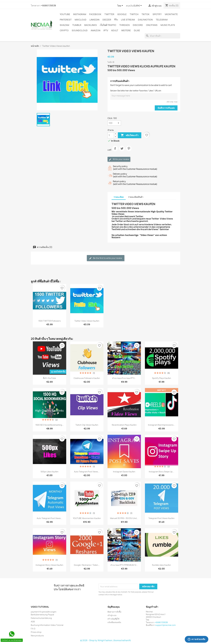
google (122, 14)
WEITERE (126, 30)
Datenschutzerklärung (41, 618)
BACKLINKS (91, 25)
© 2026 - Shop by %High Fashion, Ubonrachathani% (105, 640)
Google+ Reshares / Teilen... (87, 565)
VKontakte (171, 14)
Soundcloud (80, 30)
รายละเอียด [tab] (119, 197)
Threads (125, 25)
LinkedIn (94, 20)
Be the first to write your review (106, 258)
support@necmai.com (165, 625)
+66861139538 (48, 6)
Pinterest (66, 20)
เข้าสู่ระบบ (112, 615)
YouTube (65, 14)
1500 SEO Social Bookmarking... (50, 425)
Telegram (162, 20)
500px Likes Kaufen (50, 472)
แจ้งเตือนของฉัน (114, 622)
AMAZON (96, 30)
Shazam (64, 25)
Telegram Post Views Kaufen (161, 518)
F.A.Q (33, 629)
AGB (33, 622)
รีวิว (116, 20)
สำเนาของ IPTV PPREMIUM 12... (124, 565)
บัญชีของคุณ (114, 607)
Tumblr (77, 25)
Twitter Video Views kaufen (87, 321)
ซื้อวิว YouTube (49, 378)
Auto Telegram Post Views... (87, 472)
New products (37, 636)
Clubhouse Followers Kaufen (87, 378)
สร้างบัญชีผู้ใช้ (113, 619)
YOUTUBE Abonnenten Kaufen (87, 518)
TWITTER (109, 14)
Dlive (137, 30)
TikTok (146, 14)
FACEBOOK (95, 14)
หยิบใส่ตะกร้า (130, 135)
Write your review (119, 159)
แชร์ (115, 151)
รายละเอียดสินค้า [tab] (136, 197)
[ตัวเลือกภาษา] (121, 6)
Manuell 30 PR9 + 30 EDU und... (124, 518)
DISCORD (138, 25)
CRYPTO (64, 30)
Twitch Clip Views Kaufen (87, 425)
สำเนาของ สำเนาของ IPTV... (124, 378)
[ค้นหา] (162, 36)
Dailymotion (145, 20)
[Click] (114, 123)
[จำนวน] (111, 135)
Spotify (157, 14)
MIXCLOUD (81, 20)
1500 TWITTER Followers (50, 321)
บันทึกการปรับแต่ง (166, 108)
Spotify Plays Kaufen (162, 378)
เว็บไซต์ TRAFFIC (108, 25)
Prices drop (36, 632)
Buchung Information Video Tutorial (47, 625)
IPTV (106, 30)
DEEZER (107, 20)
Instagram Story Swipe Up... (161, 472)
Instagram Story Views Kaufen (49, 565)
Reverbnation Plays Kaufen (124, 425)
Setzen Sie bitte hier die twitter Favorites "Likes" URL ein (136, 91)
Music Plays (168, 25)
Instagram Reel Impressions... (162, 425)
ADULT (115, 30)
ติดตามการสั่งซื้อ (114, 612)
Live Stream (128, 20)
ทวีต (122, 151)
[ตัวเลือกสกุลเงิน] (138, 6)
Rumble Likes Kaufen (161, 565)
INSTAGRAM (80, 14)
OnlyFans (152, 25)
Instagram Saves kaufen (124, 472)
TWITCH (134, 14)
